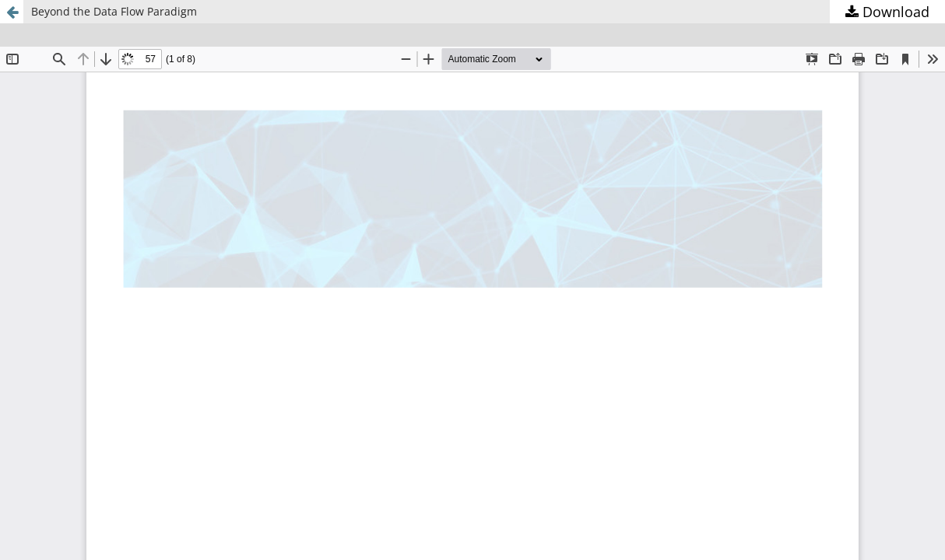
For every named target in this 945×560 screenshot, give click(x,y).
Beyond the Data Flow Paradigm (114, 11)
